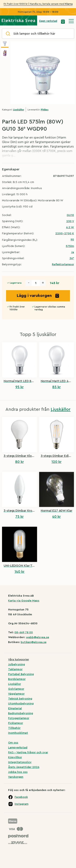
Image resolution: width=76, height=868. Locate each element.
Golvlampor (16, 689)
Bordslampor (17, 679)
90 (72, 240)
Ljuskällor (19, 110)
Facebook (21, 797)
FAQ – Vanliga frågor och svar (28, 752)
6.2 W (70, 227)
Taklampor (15, 669)
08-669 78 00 (24, 632)
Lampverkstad (18, 748)
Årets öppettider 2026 (24, 767)
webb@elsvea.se (37, 637)
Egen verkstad (48, 21)
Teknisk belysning (20, 699)
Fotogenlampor (19, 718)
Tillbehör (14, 728)
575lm (70, 246)
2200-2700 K (65, 234)
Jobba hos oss (18, 772)
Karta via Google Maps (24, 601)
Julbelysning (17, 664)
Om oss (13, 743)
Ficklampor (16, 723)
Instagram (21, 804)
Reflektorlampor (63, 264)
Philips (45, 110)
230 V (70, 221)
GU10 (70, 215)
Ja (73, 252)
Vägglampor (16, 694)
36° (72, 258)
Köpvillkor (15, 757)
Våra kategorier (19, 660)
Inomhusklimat (18, 733)
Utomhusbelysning (21, 704)
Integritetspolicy (20, 762)
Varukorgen (16, 777)
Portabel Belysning (21, 674)
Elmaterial (15, 708)
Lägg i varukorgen (38, 296)
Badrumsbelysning (21, 713)
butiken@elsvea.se (34, 642)
